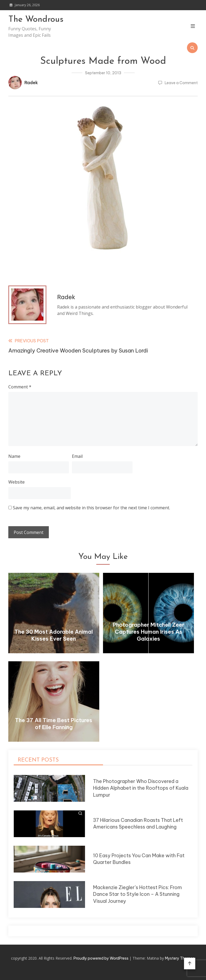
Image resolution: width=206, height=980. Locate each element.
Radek (31, 83)
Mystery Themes (180, 958)
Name (14, 456)
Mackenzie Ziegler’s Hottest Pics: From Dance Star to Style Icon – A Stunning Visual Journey (137, 894)
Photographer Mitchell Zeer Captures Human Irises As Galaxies (148, 632)
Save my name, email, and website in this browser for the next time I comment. (91, 508)
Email (77, 456)
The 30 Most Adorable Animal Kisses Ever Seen (54, 635)
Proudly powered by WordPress (101, 958)
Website (16, 482)
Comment (20, 387)
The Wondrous (36, 20)
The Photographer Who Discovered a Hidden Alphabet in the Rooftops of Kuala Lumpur (141, 788)
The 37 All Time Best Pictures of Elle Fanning (54, 724)
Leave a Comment (181, 83)
